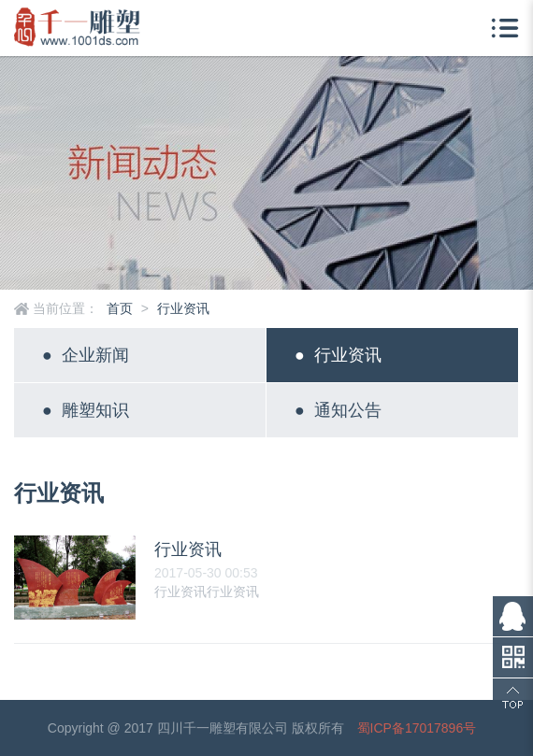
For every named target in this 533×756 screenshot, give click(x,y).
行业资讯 (183, 308)
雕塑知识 (86, 410)
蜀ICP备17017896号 (417, 728)
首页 (120, 308)
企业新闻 (86, 355)
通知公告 (338, 410)
